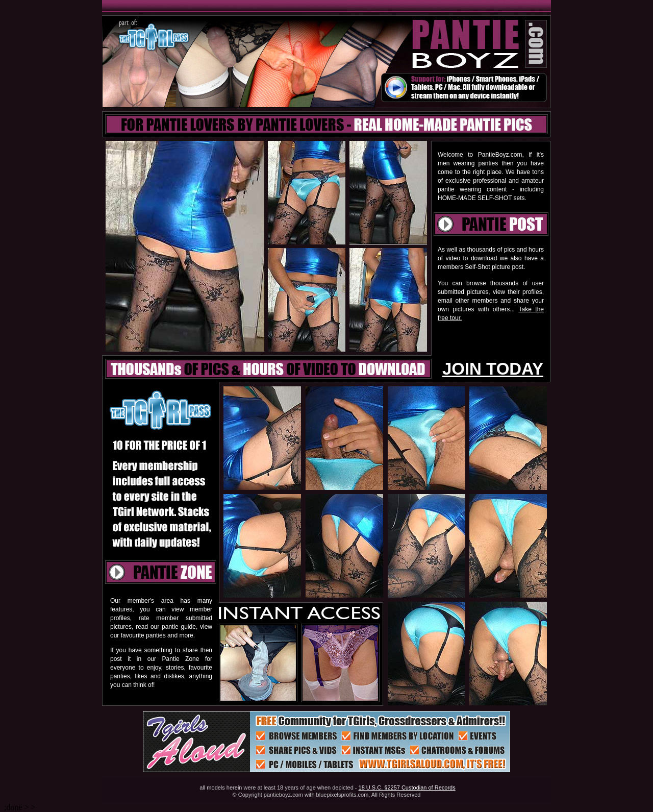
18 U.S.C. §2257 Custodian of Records (407, 788)
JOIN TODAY (493, 369)
